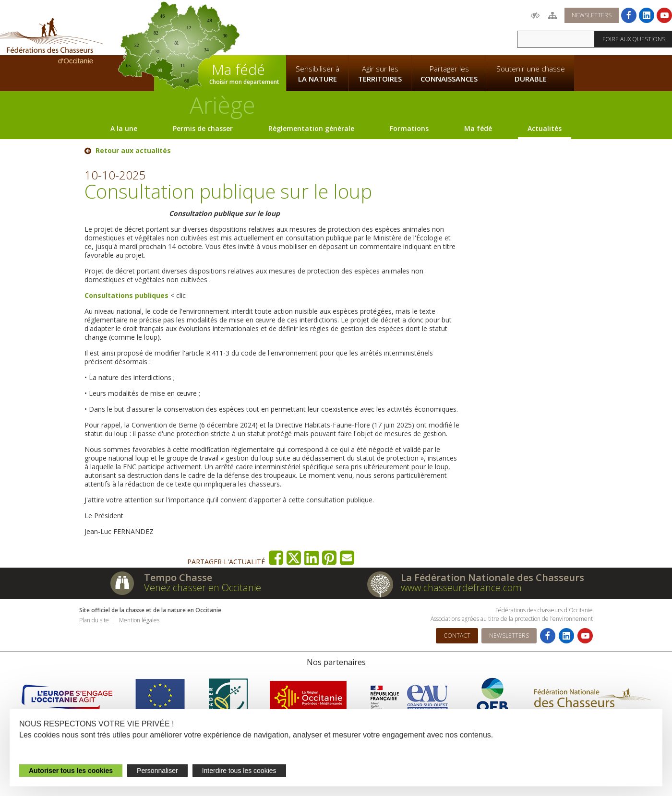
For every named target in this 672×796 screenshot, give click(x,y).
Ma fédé (478, 128)
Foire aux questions (634, 39)
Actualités (545, 128)
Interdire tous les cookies (239, 771)
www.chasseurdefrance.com (461, 588)
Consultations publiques (126, 295)
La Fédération (317, 27)
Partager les (449, 74)
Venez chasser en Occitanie (203, 588)
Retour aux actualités (133, 151)
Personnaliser (157, 771)
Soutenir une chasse (531, 74)
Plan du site (94, 620)
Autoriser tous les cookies (71, 771)
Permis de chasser (203, 128)
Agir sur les (380, 74)
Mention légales (139, 620)
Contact (457, 636)
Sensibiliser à (318, 74)
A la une (124, 128)
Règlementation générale (311, 128)
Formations (409, 128)
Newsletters (592, 15)
